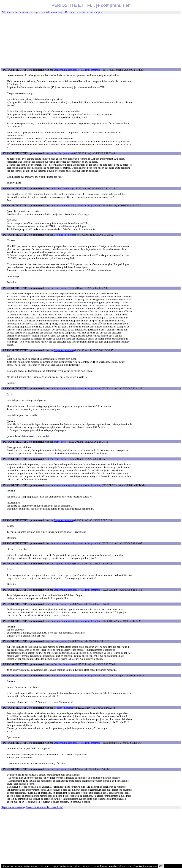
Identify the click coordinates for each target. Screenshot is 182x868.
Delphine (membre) (64, 235)
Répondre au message (52, 12)
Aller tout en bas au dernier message (20, 12)
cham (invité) (60, 288)
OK (161, 866)
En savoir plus (150, 866)
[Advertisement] (91, 41)
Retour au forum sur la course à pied (84, 12)
